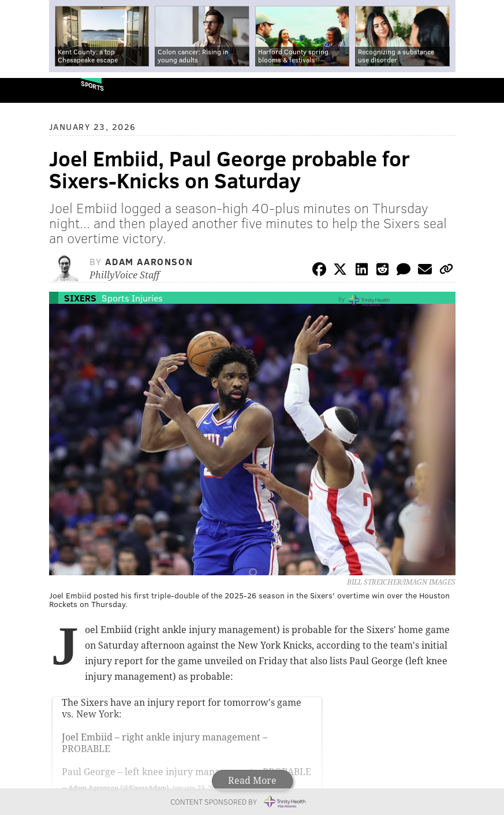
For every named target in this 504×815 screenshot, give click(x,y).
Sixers (80, 298)
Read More (252, 781)
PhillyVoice (28, 90)
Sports (92, 86)
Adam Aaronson (149, 261)
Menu (486, 90)
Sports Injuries (132, 298)
